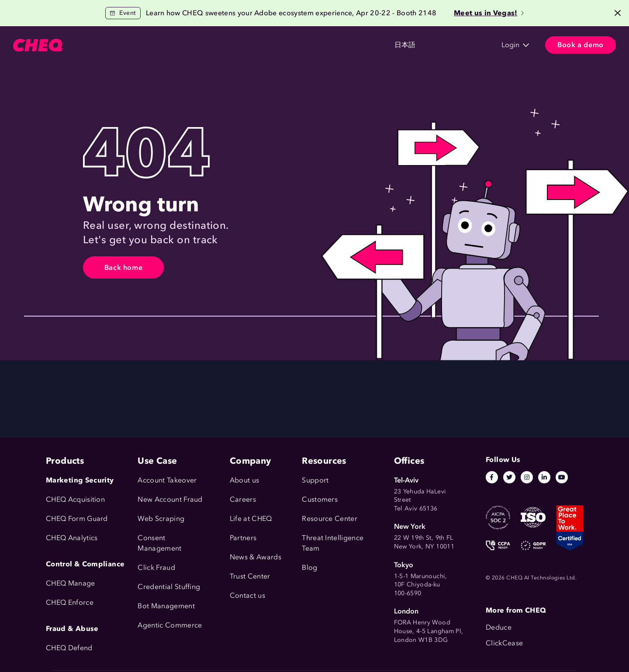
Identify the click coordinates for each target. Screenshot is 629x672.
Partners (243, 538)
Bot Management (166, 606)
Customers (198, 45)
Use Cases (147, 45)
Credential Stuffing (169, 587)
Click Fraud (156, 567)
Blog (309, 567)
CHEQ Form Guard (77, 519)
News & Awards (256, 557)
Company (298, 45)
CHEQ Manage (71, 583)
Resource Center (330, 519)
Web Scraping (161, 519)
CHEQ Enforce (70, 602)
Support (315, 480)
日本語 (347, 45)
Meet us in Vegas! (489, 13)
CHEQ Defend (69, 648)
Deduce (499, 627)
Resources (249, 45)
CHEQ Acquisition (75, 499)
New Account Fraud (170, 499)
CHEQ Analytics (72, 538)
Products (99, 45)
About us (245, 480)
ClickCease (504, 643)
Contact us (247, 595)
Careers (243, 499)
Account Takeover (167, 480)
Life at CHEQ (251, 519)
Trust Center (250, 576)
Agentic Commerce (170, 625)
